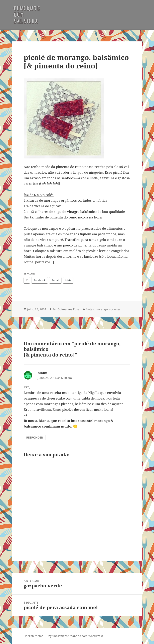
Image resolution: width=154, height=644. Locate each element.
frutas (90, 309)
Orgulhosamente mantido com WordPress (75, 636)
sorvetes (115, 309)
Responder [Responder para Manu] (35, 437)
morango (102, 309)
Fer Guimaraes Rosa (66, 309)
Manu (43, 373)
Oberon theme (33, 636)
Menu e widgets (137, 20)
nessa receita (95, 167)
